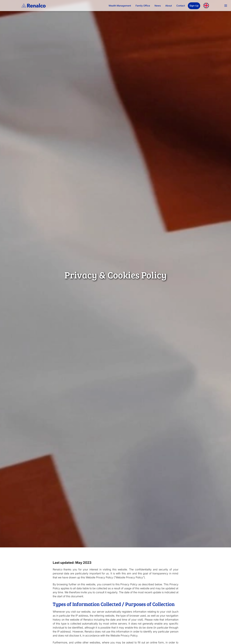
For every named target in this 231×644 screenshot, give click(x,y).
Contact (181, 6)
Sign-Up (194, 6)
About (169, 6)
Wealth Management (120, 6)
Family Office (143, 6)
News (158, 6)
